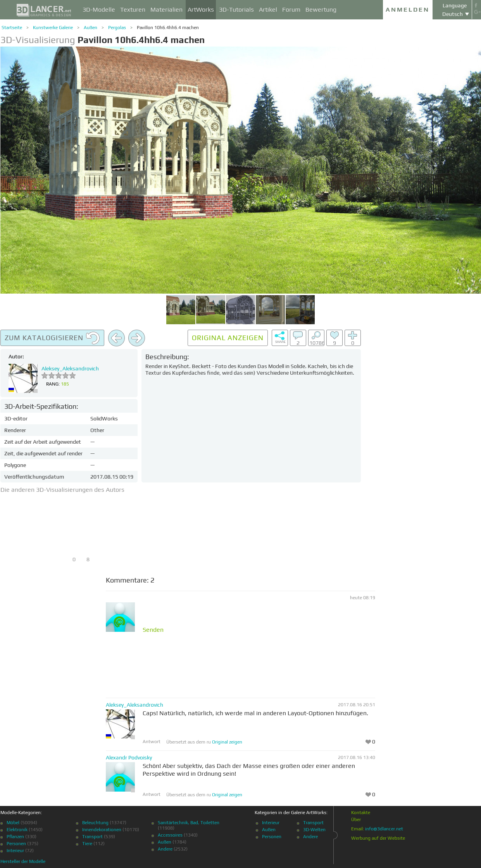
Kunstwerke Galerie (53, 28)
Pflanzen (15, 837)
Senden (153, 630)
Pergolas (117, 28)
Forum (291, 10)
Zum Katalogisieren (52, 338)
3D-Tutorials (236, 10)
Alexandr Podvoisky (129, 757)
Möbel (13, 823)
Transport (92, 837)
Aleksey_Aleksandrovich (70, 368)
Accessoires (170, 835)
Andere (165, 849)
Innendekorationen (102, 830)
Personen (16, 844)
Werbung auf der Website (378, 838)
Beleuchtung (95, 823)
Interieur (15, 851)
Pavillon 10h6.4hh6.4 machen (168, 28)
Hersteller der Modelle (23, 861)
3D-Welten (314, 830)
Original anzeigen (228, 338)
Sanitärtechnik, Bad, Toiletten (189, 823)
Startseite (12, 28)
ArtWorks (201, 10)
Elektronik (17, 830)
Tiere (87, 844)
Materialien (166, 10)
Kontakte (361, 813)
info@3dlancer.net (384, 829)
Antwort (152, 742)
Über (356, 820)
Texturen (133, 10)
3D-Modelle (99, 10)
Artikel (268, 10)
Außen (91, 28)
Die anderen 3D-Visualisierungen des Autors (62, 490)
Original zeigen (227, 742)
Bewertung (321, 10)
